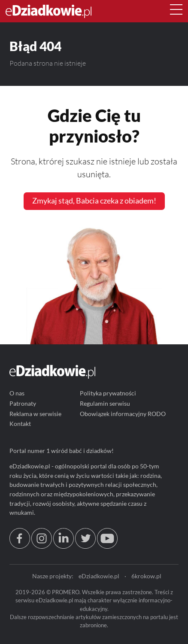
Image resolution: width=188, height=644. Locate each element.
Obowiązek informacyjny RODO (123, 414)
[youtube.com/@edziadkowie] (107, 546)
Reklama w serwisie (35, 414)
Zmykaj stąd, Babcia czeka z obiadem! (94, 201)
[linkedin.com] (64, 546)
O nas (17, 393)
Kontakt (20, 424)
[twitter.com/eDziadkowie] (85, 546)
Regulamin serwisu (105, 403)
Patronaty (23, 403)
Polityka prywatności (108, 393)
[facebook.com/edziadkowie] (20, 546)
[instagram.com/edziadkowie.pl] (42, 546)
